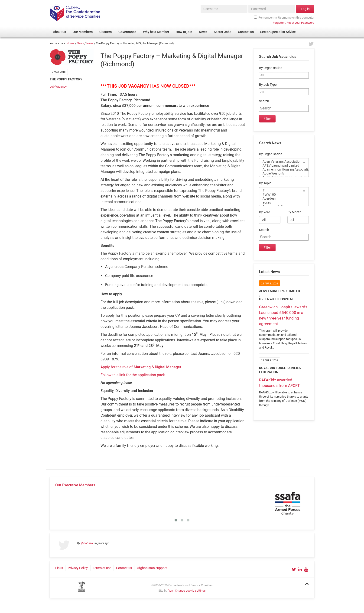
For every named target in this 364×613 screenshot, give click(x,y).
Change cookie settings (190, 591)
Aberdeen (281, 199)
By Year (265, 212)
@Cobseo (87, 543)
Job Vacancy (58, 87)
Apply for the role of (141, 367)
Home (70, 43)
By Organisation (271, 68)
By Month (294, 212)
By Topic (265, 183)
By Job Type (268, 85)
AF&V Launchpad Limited (281, 166)
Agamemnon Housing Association (281, 170)
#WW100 (281, 195)
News (80, 43)
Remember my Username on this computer (284, 17)
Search (264, 101)
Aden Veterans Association (281, 162)
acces (281, 203)
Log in (305, 9)
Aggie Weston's (281, 173)
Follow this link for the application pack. (133, 375)
